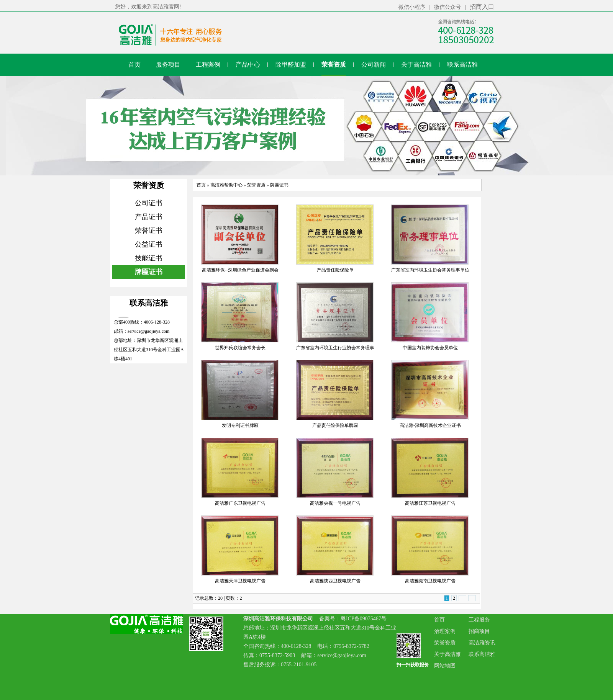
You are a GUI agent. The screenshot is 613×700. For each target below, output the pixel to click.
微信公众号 (447, 7)
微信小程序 (412, 7)
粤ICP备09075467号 (364, 619)
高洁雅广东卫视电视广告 (240, 503)
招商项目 (479, 631)
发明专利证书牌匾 (240, 425)
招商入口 (482, 7)
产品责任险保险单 (335, 270)
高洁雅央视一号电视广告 (335, 503)
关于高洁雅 (447, 654)
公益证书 (149, 244)
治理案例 (445, 631)
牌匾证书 (149, 272)
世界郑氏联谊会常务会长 (240, 348)
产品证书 (149, 217)
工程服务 (479, 620)
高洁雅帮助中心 (226, 185)
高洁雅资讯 (482, 643)
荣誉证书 (149, 231)
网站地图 (445, 666)
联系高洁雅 (482, 654)
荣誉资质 (256, 185)
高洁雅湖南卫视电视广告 (430, 581)
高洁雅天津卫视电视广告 (240, 581)
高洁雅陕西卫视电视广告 (335, 581)
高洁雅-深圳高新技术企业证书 (430, 425)
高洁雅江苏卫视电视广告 (430, 503)
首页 (201, 185)
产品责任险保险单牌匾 (335, 425)
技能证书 (149, 258)
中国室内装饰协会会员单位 (430, 348)
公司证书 (149, 203)
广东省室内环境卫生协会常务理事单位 (430, 270)
